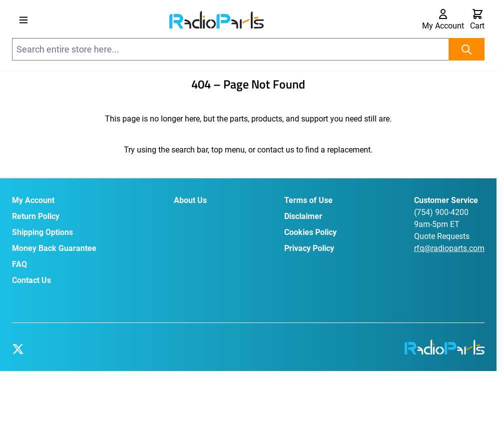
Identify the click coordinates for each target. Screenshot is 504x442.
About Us (190, 200)
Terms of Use (308, 200)
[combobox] (248, 49)
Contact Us (31, 280)
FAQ (19, 264)
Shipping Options (42, 232)
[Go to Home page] (217, 19)
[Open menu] (23, 20)
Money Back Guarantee (54, 248)
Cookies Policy (310, 232)
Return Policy (36, 216)
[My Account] (443, 20)
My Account (33, 200)
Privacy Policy (309, 248)
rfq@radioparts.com (449, 248)
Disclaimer (303, 216)
